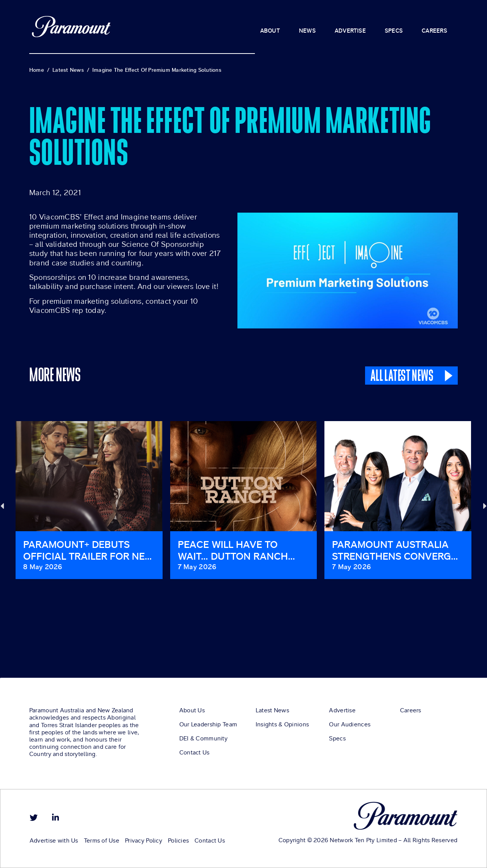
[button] (2, 506)
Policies (178, 841)
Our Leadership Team (208, 724)
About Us (192, 710)
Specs (337, 739)
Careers (411, 710)
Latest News (272, 710)
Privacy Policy (144, 841)
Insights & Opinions (282, 724)
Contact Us (194, 753)
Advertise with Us (54, 841)
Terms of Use (102, 841)
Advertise (342, 710)
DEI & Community (203, 739)
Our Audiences (350, 724)
